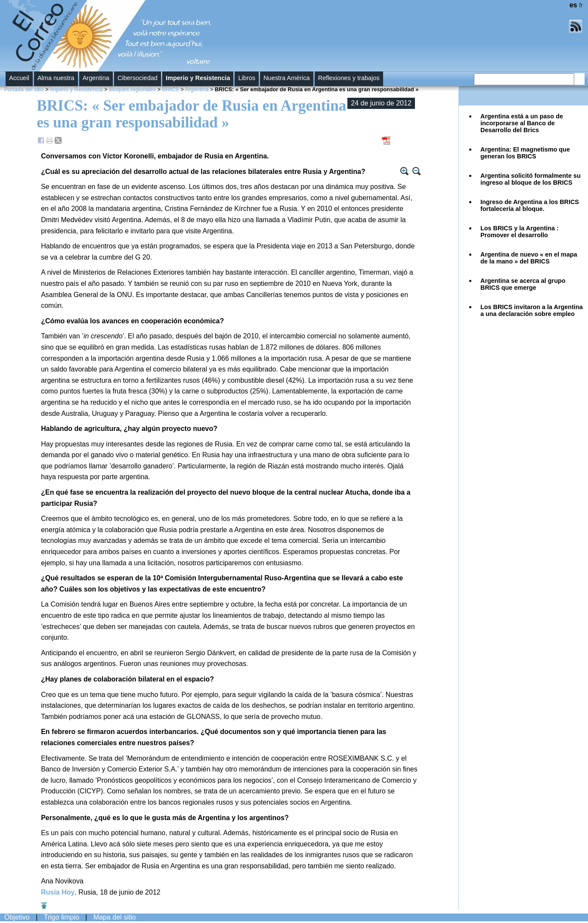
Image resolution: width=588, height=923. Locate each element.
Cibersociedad (138, 78)
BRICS (171, 89)
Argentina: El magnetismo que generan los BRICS (525, 153)
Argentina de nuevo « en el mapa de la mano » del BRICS (529, 258)
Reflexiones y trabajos (349, 78)
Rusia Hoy (58, 892)
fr (581, 5)
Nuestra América (287, 78)
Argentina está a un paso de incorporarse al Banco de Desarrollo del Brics (522, 123)
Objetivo (17, 917)
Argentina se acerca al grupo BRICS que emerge (523, 284)
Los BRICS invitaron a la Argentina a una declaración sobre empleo (532, 310)
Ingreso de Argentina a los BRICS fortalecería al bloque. (530, 205)
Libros (247, 78)
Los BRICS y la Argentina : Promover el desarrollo (520, 232)
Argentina (96, 78)
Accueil (19, 78)
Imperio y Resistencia (198, 78)
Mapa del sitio (115, 917)
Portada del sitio (24, 89)
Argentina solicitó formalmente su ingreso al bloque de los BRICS (531, 179)
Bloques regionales (132, 89)
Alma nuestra (56, 78)
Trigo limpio (62, 917)
